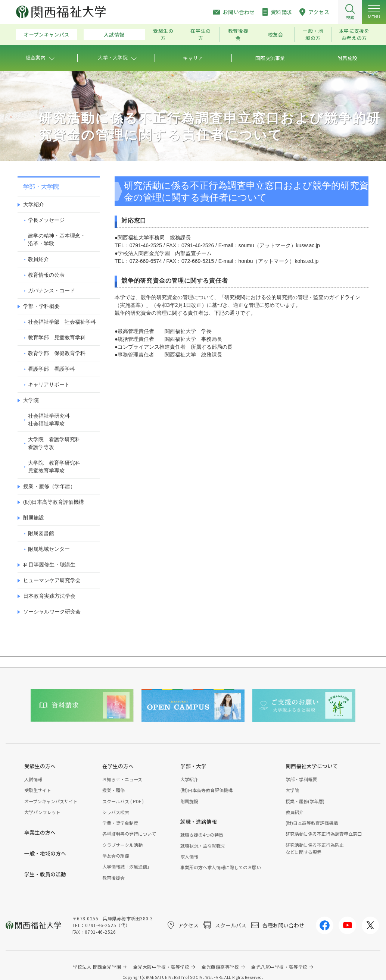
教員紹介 (38, 259)
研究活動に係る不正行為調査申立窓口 (324, 834)
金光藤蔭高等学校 (220, 967)
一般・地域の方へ (45, 853)
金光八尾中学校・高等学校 (279, 967)
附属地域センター (49, 549)
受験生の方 (163, 34)
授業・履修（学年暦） (49, 486)
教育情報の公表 (46, 275)
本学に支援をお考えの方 (354, 34)
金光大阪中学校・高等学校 (161, 967)
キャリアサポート (49, 384)
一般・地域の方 (313, 34)
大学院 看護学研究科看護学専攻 (54, 443)
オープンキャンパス (47, 34)
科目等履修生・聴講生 (49, 565)
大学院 (31, 400)
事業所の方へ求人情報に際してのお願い (221, 867)
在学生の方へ (118, 766)
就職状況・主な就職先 (203, 846)
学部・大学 (193, 766)
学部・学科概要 (41, 306)
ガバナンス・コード (52, 290)
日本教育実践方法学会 (49, 596)
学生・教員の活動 (45, 874)
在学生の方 (201, 34)
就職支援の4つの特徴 (202, 835)
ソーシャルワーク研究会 (52, 612)
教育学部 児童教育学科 (57, 337)
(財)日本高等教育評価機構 (54, 502)
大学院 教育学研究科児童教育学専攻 (54, 467)
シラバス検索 (116, 812)
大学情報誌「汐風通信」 (127, 866)
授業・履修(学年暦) (305, 801)
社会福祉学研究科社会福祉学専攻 (49, 420)
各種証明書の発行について (129, 834)
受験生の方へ (40, 766)
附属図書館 (41, 533)
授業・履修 (113, 790)
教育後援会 (238, 34)
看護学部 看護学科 (52, 369)
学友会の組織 (116, 856)
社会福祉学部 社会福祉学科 (62, 322)
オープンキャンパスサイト (51, 801)
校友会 (276, 34)
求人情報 (189, 856)
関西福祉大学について (312, 766)
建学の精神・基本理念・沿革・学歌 (57, 240)
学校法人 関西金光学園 (97, 967)
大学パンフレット (42, 812)
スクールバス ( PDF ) (123, 801)
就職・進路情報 (199, 822)
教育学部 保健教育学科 (57, 353)
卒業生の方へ (40, 832)
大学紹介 (34, 204)
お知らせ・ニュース (122, 779)
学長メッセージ (46, 220)
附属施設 (34, 518)
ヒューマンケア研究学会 (52, 580)
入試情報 (114, 34)
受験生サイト (38, 790)
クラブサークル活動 (122, 845)
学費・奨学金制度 (120, 823)
